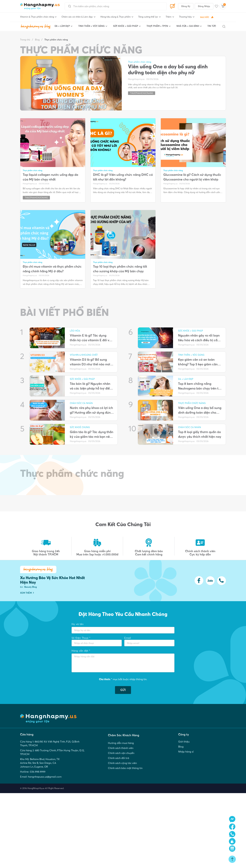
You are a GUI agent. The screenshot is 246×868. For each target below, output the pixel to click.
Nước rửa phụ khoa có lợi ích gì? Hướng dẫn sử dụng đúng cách (91, 410)
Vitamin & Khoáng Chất (84, 355)
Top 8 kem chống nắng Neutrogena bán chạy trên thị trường (200, 386)
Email (128, 638)
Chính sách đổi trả (119, 758)
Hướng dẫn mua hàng (121, 743)
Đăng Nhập (204, 6)
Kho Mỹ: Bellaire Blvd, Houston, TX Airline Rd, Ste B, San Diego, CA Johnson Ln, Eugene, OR (40, 763)
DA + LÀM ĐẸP (186, 379)
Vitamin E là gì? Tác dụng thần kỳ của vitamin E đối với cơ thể (91, 338)
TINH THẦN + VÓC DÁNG (191, 355)
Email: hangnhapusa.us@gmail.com (41, 777)
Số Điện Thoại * (81, 638)
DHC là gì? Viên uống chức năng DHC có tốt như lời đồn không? (123, 177)
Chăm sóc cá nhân (81, 403)
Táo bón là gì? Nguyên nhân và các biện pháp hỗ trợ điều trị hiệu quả (91, 386)
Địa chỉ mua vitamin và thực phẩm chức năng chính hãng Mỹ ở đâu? (52, 269)
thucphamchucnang (142, 93)
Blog (37, 40)
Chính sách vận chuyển (121, 753)
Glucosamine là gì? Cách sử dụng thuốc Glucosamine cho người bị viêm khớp (192, 177)
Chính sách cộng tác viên (122, 763)
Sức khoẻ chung (80, 427)
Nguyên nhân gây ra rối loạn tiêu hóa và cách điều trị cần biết (199, 338)
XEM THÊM (27, 593)
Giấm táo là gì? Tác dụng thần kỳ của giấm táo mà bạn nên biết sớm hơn (92, 434)
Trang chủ (25, 40)
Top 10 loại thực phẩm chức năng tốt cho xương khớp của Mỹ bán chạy (120, 269)
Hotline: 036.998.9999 (33, 772)
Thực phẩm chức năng (56, 40)
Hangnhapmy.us (136, 79)
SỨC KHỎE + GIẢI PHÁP (82, 379)
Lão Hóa (75, 331)
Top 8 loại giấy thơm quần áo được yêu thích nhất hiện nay (200, 434)
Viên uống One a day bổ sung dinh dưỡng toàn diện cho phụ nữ (168, 70)
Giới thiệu (184, 742)
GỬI (123, 690)
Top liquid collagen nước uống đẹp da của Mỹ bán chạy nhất (50, 177)
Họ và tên (78, 624)
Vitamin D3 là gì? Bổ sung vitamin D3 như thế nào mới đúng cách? (90, 362)
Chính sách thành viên (121, 748)
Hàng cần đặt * (81, 651)
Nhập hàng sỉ (186, 752)
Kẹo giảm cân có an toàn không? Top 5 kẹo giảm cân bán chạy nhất (198, 362)
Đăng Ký (186, 6)
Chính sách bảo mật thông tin (125, 768)
